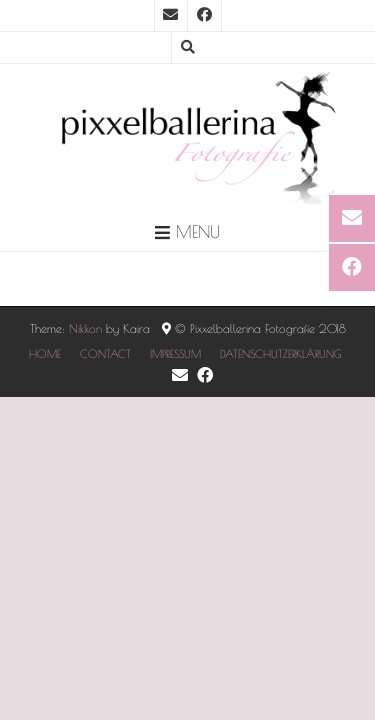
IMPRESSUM (175, 353)
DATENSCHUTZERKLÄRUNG (281, 353)
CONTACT (105, 353)
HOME (45, 353)
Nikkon (85, 328)
